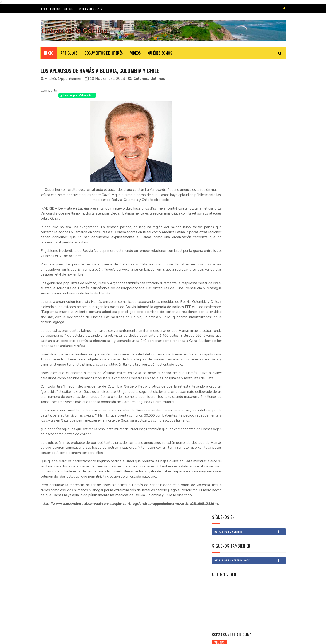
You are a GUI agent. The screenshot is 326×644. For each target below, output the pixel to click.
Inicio (44, 9)
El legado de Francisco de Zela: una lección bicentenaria (259, 228)
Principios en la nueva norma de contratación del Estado (260, 289)
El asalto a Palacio (249, 568)
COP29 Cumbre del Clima (232, 187)
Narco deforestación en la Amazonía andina (244, 423)
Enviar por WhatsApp (77, 96)
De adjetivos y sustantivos (173, 609)
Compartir (49, 91)
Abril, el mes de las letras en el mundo (93, 594)
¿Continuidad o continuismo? (258, 588)
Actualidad (223, 333)
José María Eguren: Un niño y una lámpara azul (90, 615)
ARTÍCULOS (69, 53)
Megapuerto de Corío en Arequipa (238, 415)
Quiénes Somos (160, 53)
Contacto (68, 9)
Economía (222, 355)
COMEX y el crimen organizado (235, 385)
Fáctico (239, 609)
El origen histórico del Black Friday (91, 574)
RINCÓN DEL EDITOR (227, 317)
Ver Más (219, 195)
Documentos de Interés (104, 53)
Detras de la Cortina (250, 84)
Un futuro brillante (229, 377)
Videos (135, 53)
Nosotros (55, 9)
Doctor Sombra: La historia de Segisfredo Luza (261, 246)
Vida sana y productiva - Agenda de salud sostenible (250, 430)
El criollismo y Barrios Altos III (174, 570)
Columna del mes (149, 79)
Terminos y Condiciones (89, 9)
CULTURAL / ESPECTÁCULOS (231, 340)
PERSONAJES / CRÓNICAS (230, 348)
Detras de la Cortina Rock (250, 113)
